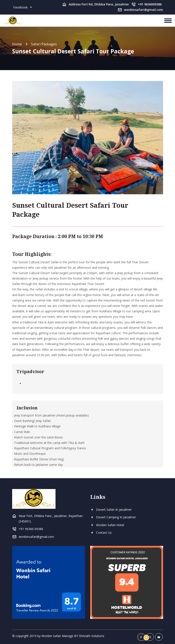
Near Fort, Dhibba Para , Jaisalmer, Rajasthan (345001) (51, 519)
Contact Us (101, 533)
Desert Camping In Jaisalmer (113, 517)
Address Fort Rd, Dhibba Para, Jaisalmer (99, 4)
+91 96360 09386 (31, 529)
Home (17, 44)
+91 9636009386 (150, 4)
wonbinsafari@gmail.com (144, 10)
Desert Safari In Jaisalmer (111, 510)
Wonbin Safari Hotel (107, 525)
